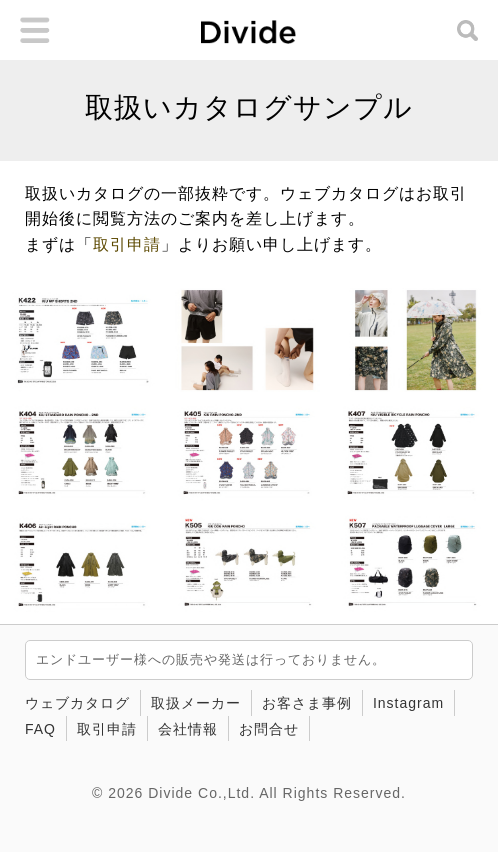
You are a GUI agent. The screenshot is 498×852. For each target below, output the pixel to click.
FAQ (40, 729)
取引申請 (127, 244)
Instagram (408, 703)
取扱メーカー (196, 703)
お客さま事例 (307, 703)
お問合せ (269, 729)
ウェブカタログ (77, 703)
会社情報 (188, 729)
